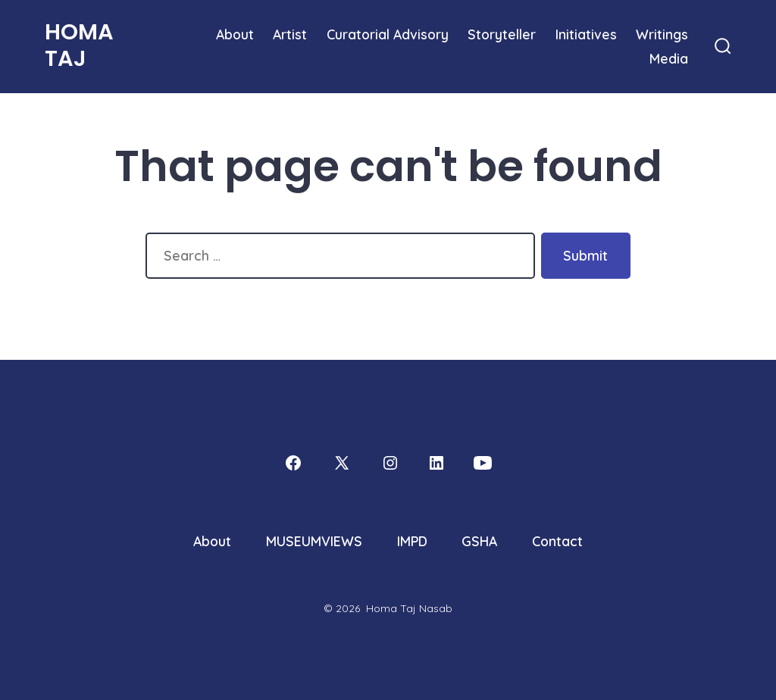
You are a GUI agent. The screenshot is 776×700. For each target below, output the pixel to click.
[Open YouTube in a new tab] (483, 463)
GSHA (479, 541)
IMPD (412, 541)
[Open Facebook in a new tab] (293, 463)
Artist (290, 34)
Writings (662, 34)
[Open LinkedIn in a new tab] (436, 463)
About (235, 34)
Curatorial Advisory (388, 34)
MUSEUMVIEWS (314, 541)
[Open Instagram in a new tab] (390, 463)
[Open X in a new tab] (342, 463)
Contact (557, 541)
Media (669, 58)
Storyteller (502, 34)
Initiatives (586, 34)
